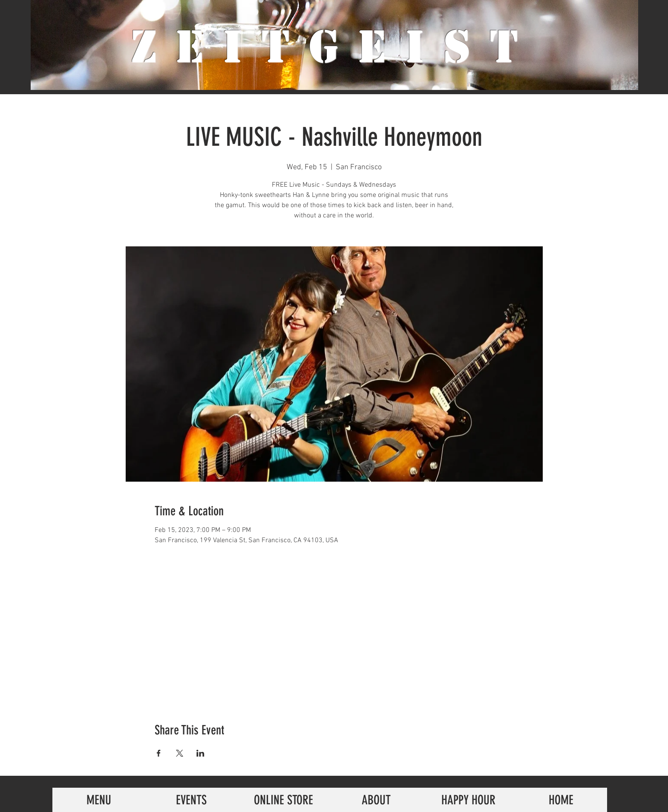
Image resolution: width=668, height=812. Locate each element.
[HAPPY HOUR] (468, 800)
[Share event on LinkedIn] (200, 753)
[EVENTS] (191, 800)
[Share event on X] (180, 753)
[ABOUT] (376, 800)
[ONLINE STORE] (284, 800)
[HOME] (561, 800)
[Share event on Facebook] (159, 753)
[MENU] (99, 800)
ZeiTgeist (334, 47)
